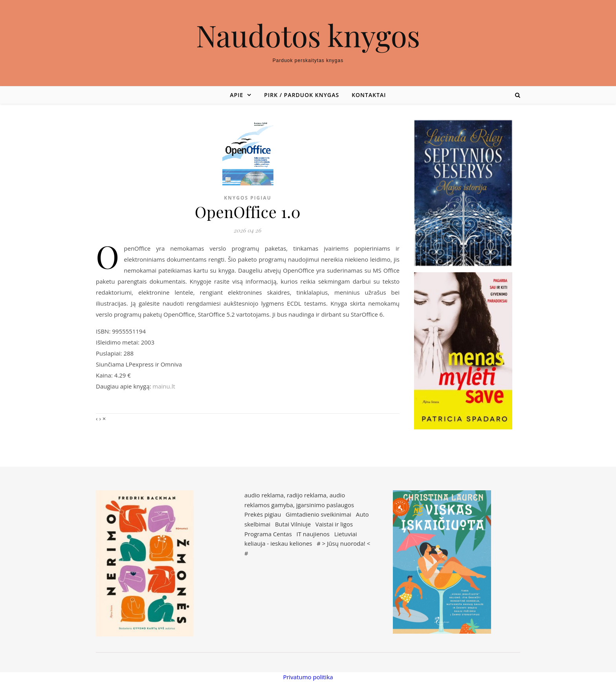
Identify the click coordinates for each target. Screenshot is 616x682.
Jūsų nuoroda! (346, 543)
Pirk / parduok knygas (302, 95)
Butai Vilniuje (293, 524)
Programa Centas (268, 534)
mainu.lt (164, 386)
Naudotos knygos (308, 35)
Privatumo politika (308, 677)
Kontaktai (369, 95)
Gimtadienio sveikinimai (318, 514)
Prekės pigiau (263, 514)
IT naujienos (313, 534)
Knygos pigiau (248, 198)
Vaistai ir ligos (334, 524)
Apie (236, 95)
